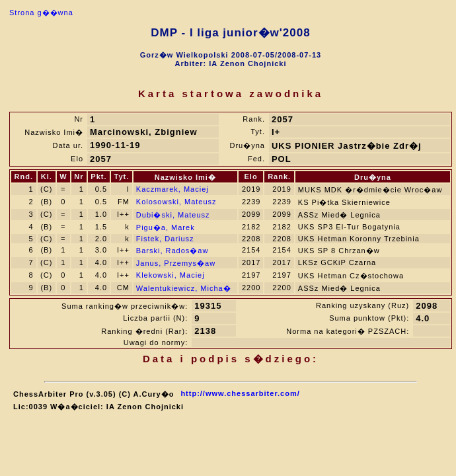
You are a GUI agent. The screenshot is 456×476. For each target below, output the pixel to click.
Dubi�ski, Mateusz (173, 215)
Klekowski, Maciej (171, 275)
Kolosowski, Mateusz (176, 202)
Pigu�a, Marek (166, 227)
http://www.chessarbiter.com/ (240, 393)
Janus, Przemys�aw (176, 263)
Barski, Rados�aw (172, 251)
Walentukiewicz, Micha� (184, 288)
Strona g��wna (41, 13)
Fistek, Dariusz (165, 239)
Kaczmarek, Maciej (172, 189)
